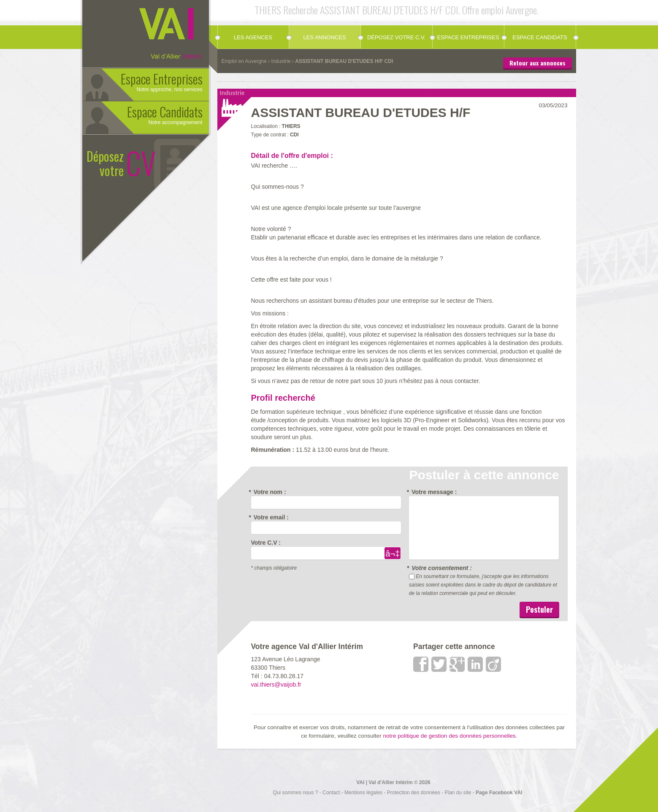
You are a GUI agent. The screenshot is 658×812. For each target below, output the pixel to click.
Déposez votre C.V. (396, 37)
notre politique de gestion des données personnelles (449, 736)
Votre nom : (269, 492)
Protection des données (414, 793)
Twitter (439, 664)
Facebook (421, 664)
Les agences (253, 37)
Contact (331, 793)
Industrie (281, 61)
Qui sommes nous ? (296, 793)
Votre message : (433, 492)
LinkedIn (476, 664)
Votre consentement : (440, 568)
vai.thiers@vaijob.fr (276, 684)
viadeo (494, 664)
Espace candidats (540, 37)
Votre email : (270, 517)
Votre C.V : (266, 543)
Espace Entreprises (468, 37)
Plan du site (458, 793)
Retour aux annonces (538, 63)
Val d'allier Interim (167, 32)
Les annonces (324, 37)
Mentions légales (363, 793)
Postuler (539, 609)
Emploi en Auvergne (244, 61)
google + (458, 664)
